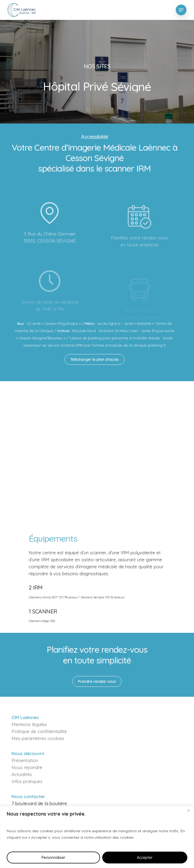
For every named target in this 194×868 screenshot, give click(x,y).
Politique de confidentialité (39, 731)
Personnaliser (53, 858)
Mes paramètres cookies (38, 738)
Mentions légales (29, 724)
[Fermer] (188, 810)
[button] (181, 10)
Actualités (22, 774)
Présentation (25, 760)
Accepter (145, 858)
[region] (97, 837)
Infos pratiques (27, 781)
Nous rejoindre (27, 767)
